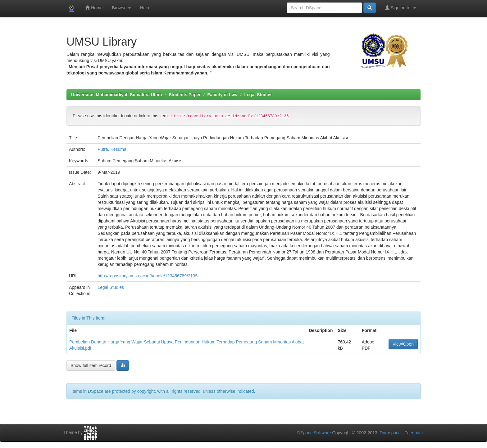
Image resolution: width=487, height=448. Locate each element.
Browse (121, 8)
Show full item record (91, 365)
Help (145, 8)
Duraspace (390, 433)
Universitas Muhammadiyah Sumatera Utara (117, 95)
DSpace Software (314, 433)
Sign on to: (401, 8)
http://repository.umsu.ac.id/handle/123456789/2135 (148, 276)
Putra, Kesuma (112, 149)
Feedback (414, 433)
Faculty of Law (223, 95)
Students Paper (185, 95)
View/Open (403, 344)
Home (94, 8)
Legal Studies (259, 95)
